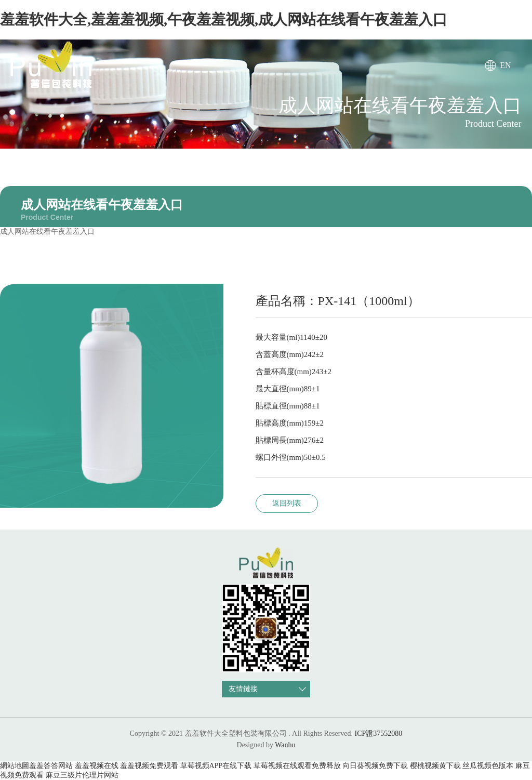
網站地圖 (15, 766)
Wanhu (285, 745)
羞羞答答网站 (51, 766)
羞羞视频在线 (97, 766)
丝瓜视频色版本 (488, 766)
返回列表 (287, 503)
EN (505, 65)
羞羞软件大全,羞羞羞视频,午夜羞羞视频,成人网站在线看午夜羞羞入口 (224, 19)
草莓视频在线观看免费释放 (297, 766)
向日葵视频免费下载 (375, 766)
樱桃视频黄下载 (435, 766)
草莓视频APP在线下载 (216, 766)
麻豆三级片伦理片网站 (82, 775)
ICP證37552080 (379, 733)
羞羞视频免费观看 (149, 766)
